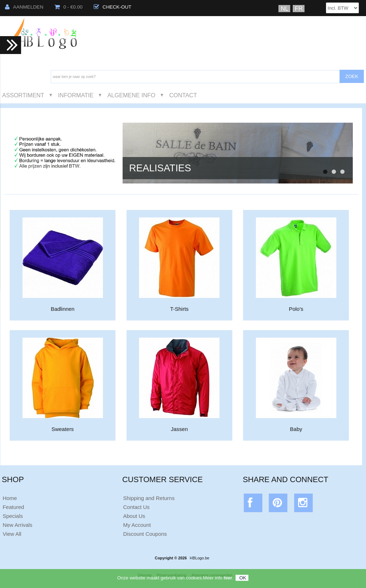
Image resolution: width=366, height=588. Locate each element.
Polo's (296, 306)
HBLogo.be (199, 558)
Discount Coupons (145, 534)
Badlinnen (63, 306)
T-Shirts (179, 306)
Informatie (76, 95)
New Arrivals (17, 525)
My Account (137, 525)
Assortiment (23, 95)
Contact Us (137, 507)
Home (10, 498)
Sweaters (63, 426)
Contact (183, 95)
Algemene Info (131, 95)
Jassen (179, 426)
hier (228, 581)
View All (12, 534)
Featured (13, 507)
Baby (296, 426)
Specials (13, 516)
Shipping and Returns (149, 498)
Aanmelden (24, 7)
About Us (134, 516)
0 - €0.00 (68, 7)
